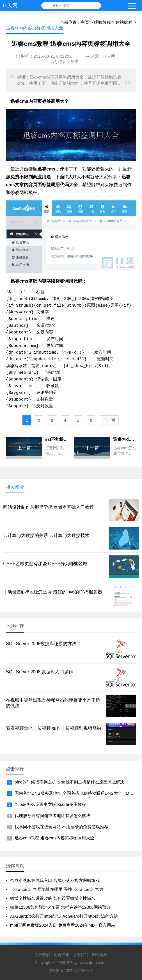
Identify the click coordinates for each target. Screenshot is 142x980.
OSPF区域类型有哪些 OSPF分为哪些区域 (45, 564)
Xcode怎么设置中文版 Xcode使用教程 (50, 804)
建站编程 (124, 22)
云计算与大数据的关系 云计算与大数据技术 (46, 535)
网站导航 (100, 955)
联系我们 (81, 955)
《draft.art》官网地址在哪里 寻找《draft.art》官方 (57, 889)
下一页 (109, 420)
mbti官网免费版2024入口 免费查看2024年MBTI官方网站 (63, 925)
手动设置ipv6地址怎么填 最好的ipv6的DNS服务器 (53, 592)
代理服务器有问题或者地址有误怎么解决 (52, 816)
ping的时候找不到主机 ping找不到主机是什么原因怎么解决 (69, 782)
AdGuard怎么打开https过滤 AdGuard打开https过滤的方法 (64, 916)
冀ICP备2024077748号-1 (71, 970)
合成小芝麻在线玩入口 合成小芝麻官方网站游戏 (55, 880)
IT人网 (10, 6)
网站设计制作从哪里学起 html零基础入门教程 (48, 507)
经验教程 (102, 22)
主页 (85, 22)
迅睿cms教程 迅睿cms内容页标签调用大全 (54, 838)
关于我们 (42, 955)
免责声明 (61, 955)
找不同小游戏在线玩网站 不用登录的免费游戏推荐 (61, 827)
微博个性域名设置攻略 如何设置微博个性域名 (53, 898)
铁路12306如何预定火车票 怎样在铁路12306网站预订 (60, 907)
